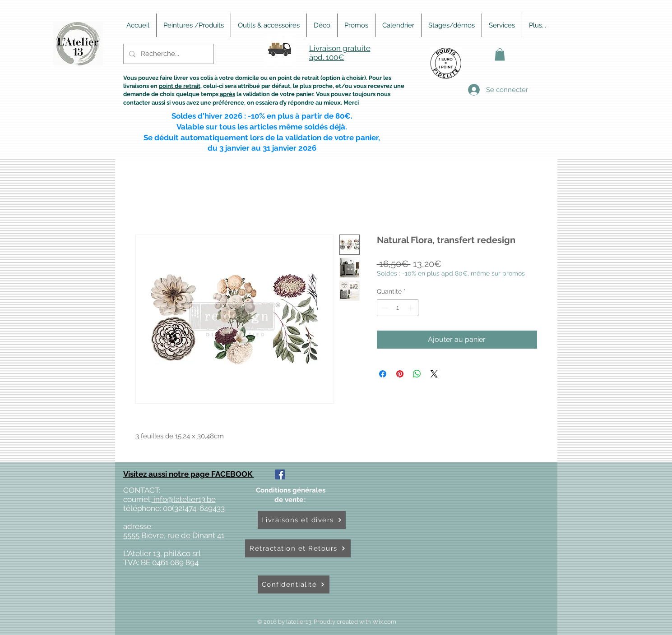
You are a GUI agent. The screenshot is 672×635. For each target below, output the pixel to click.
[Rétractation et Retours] (298, 548)
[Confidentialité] (294, 584)
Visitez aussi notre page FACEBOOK (189, 474)
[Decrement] (384, 308)
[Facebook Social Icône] (280, 474)
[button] (500, 54)
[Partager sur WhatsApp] (417, 374)
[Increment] (411, 308)
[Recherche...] (168, 54)
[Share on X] (434, 374)
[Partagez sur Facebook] (383, 374)
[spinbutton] (398, 308)
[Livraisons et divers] (302, 520)
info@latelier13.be (184, 499)
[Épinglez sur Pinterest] (400, 374)
